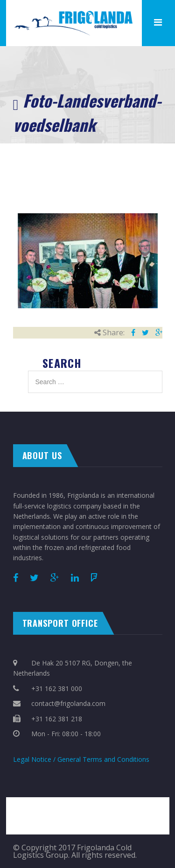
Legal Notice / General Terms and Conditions (81, 759)
